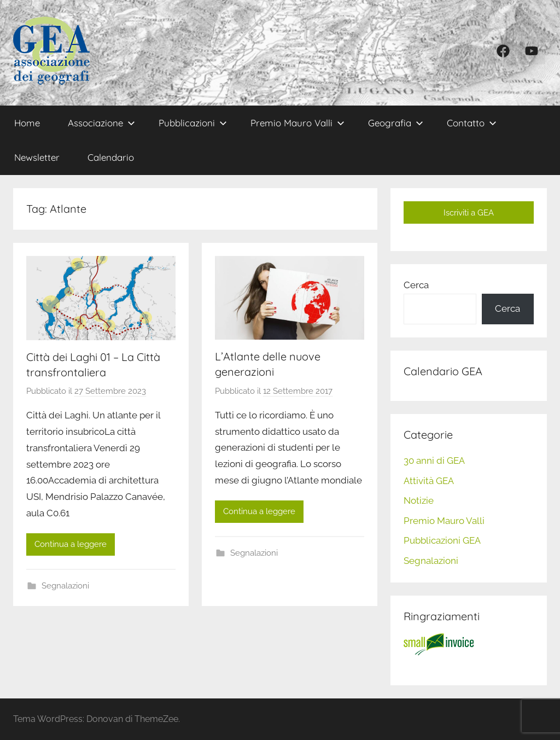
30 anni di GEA (434, 461)
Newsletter (37, 157)
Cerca (416, 285)
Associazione (101, 123)
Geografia (396, 123)
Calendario (111, 157)
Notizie (419, 500)
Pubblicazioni (193, 123)
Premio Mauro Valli (297, 123)
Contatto (472, 123)
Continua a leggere (71, 544)
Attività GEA (429, 481)
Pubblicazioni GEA (442, 540)
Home (27, 123)
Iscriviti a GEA (469, 213)
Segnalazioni (65, 586)
